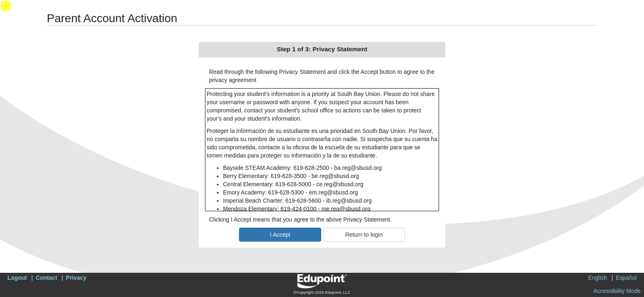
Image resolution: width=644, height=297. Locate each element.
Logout (17, 278)
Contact (46, 278)
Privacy (76, 278)
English (598, 278)
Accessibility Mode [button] (617, 291)
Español (626, 278)
